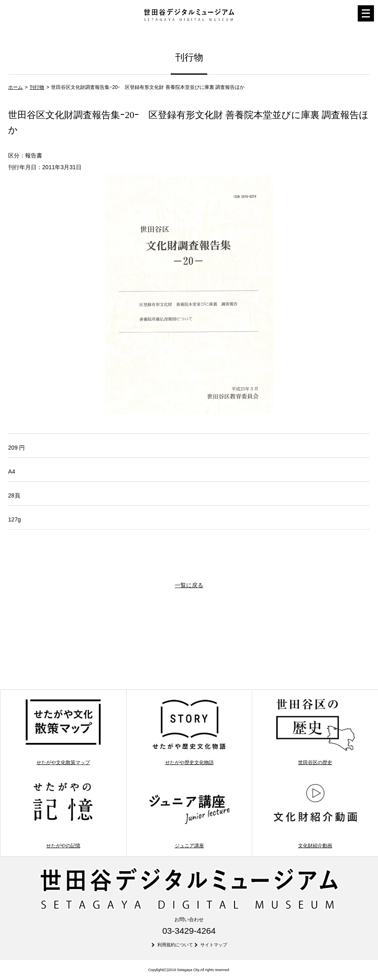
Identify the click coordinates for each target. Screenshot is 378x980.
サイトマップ (214, 945)
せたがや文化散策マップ (63, 731)
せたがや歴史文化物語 (189, 731)
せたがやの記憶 (63, 815)
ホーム (15, 87)
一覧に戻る (189, 585)
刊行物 (37, 87)
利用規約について (175, 945)
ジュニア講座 (189, 815)
